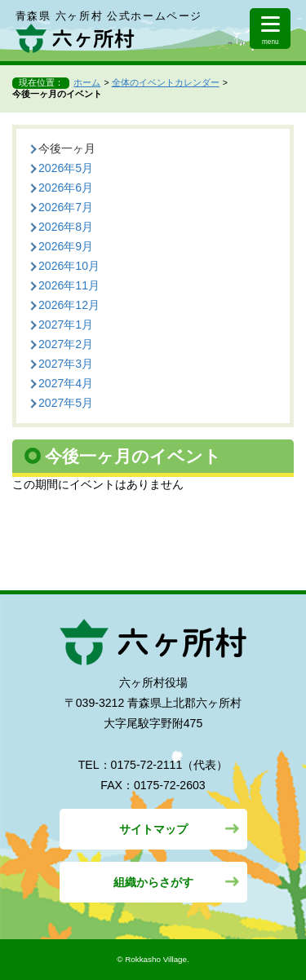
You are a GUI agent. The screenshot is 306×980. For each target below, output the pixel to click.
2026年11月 (69, 285)
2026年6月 (66, 188)
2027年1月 (66, 324)
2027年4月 (66, 383)
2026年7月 (66, 207)
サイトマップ (153, 829)
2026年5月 (66, 168)
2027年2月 (66, 344)
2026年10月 (69, 266)
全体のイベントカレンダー (166, 82)
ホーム (87, 82)
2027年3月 (66, 364)
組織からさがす (153, 882)
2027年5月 (66, 403)
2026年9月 (66, 246)
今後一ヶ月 (67, 148)
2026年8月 (66, 227)
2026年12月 (69, 305)
